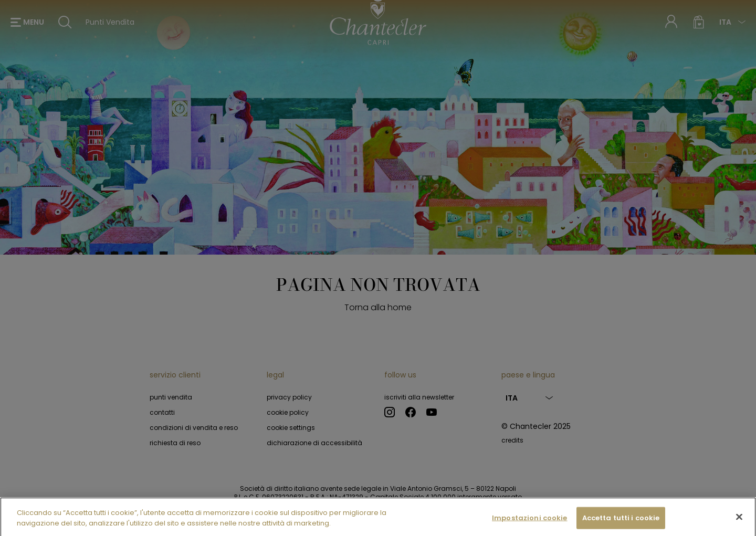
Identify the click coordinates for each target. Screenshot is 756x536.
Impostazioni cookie (529, 521)
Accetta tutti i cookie (621, 521)
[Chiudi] (739, 520)
